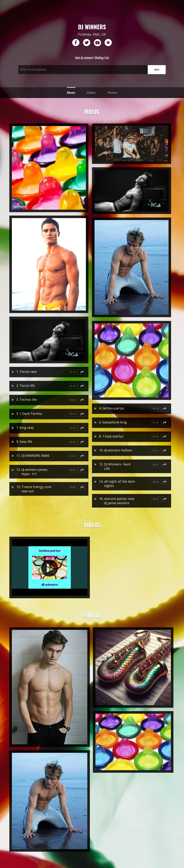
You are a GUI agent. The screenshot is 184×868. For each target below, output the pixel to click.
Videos (91, 93)
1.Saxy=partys (113, 436)
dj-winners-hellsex (118, 450)
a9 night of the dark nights (119, 484)
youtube (97, 43)
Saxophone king (115, 422)
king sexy (27, 428)
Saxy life (26, 442)
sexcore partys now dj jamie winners (119, 501)
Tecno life (27, 386)
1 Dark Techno (31, 414)
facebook (76, 43)
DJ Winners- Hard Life (117, 466)
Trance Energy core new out (36, 489)
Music (71, 93)
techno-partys (113, 408)
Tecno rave (28, 372)
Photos (112, 93)
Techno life (28, 400)
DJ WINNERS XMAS (35, 456)
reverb (108, 43)
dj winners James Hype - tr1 (34, 472)
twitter (87, 43)
